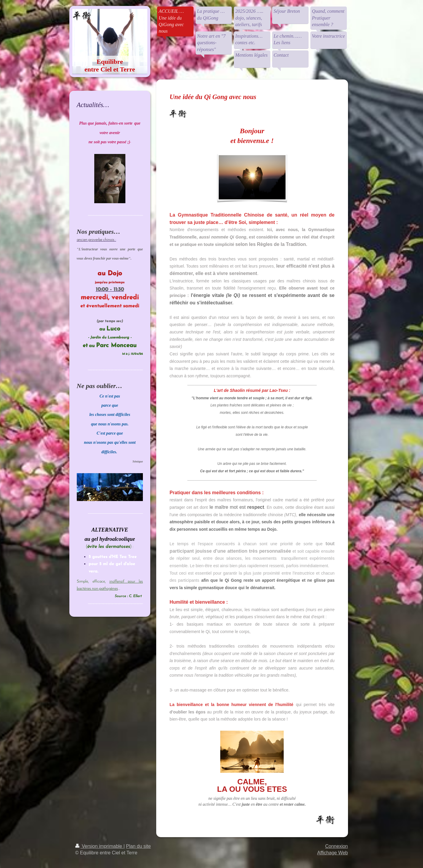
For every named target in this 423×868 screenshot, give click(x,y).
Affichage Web (332, 853)
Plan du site (138, 846)
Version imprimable (99, 846)
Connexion (337, 846)
